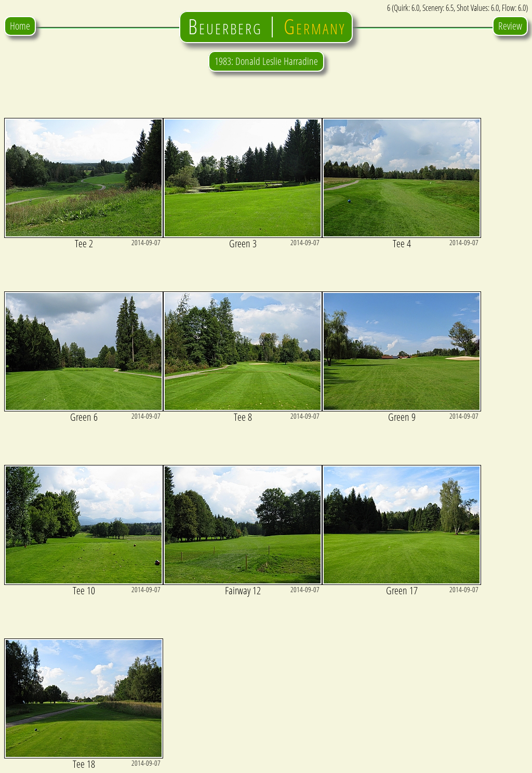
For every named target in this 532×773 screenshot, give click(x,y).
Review (510, 26)
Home (20, 26)
